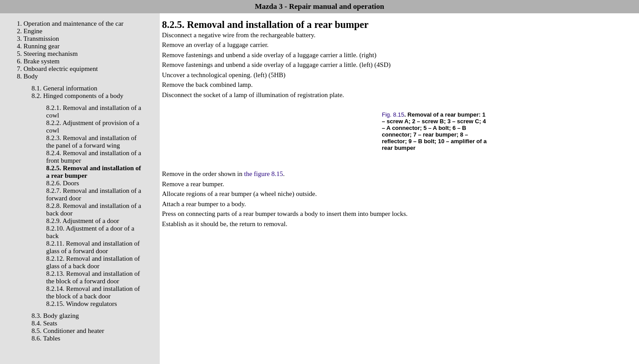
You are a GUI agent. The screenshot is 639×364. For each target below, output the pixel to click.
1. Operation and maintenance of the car (70, 23)
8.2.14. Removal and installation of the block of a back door (93, 292)
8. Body (28, 76)
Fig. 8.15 (393, 115)
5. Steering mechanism (47, 54)
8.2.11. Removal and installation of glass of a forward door (93, 247)
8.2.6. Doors (63, 183)
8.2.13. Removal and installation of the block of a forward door (93, 277)
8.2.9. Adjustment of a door (83, 221)
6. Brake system (38, 61)
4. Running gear (38, 46)
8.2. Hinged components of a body (77, 96)
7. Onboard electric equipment (57, 69)
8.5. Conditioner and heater (68, 331)
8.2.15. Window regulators (82, 304)
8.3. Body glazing (55, 316)
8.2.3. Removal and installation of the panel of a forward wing (91, 142)
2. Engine (30, 31)
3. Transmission (38, 39)
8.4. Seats (44, 323)
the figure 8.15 (264, 174)
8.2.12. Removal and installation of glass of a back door (93, 262)
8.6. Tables (46, 338)
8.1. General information (64, 88)
